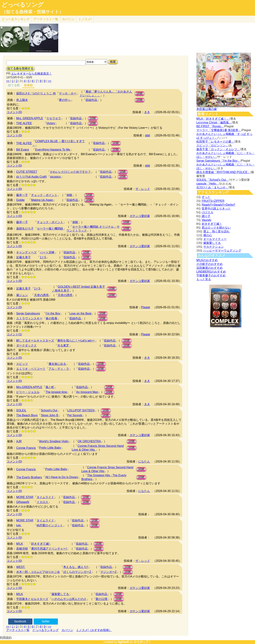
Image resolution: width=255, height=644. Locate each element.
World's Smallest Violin (54, 441)
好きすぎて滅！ (212, 224)
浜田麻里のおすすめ (209, 268)
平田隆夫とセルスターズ (32, 599)
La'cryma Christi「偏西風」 (214, 122)
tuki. (19, 525)
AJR (19, 441)
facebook (20, 621)
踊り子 (206, 216)
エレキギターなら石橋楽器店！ (31, 74)
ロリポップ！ (143, 642)
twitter (46, 621)
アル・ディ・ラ (59, 369)
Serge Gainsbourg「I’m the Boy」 (218, 161)
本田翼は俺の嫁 (207, 109)
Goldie (20, 200)
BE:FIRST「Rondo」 (210, 126)
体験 (69, 195)
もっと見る (204, 279)
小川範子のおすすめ (209, 264)
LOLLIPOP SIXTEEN (81, 410)
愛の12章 (102, 599)
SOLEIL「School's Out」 (213, 180)
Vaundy (206, 220)
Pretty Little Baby (50, 448)
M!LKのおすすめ (207, 260)
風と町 (50, 387)
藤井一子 (22, 195)
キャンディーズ (26, 252)
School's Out (49, 410)
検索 (113, 62)
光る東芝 (63, 345)
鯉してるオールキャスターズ (35, 341)
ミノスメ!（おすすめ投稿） (94, 630)
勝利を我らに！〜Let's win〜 (76, 341)
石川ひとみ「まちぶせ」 (212, 187)
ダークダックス (26, 345)
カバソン (68, 19)
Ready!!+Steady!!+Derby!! (218, 205)
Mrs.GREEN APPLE (29, 387)
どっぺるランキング (46, 630)
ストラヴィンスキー (29, 318)
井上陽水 (22, 100)
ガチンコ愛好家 (140, 216)
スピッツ (22, 364)
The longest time (56, 392)
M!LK (20, 544)
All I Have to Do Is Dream (62, 477)
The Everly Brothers (29, 477)
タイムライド (45, 497)
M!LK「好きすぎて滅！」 (213, 119)
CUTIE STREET (27, 172)
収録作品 (91, 100)
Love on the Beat (80, 313)
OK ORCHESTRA (89, 441)
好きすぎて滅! (40, 544)
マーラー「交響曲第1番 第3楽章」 (219, 130)
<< (8, 81)
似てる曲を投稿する (20, 68)
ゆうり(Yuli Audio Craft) (31, 177)
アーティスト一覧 (18, 630)
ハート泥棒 (47, 252)
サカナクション (214, 247)
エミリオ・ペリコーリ (31, 369)
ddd (148, 135)
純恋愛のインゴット (50, 525)
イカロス (42, 502)
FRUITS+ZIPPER (213, 201)
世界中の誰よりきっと (216, 209)
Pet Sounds (75, 415)
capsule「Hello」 (208, 184)
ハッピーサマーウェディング (222, 251)
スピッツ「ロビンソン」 (212, 145)
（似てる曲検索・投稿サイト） (32, 12)
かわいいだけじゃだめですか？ (70, 172)
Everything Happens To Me (53, 150)
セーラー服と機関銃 (50, 229)
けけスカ (207, 212)
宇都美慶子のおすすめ (211, 275)
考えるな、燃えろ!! (76, 567)
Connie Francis (26, 448)
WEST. (21, 567)
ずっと (206, 197)
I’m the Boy (53, 313)
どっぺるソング (22, 5)
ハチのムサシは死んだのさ (69, 599)
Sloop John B (49, 415)
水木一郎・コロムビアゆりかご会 (38, 572)
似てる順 (14, 85)
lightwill (123, 642)
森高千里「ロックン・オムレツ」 (218, 149)
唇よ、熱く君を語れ (216, 231)
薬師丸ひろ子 (25, 229)
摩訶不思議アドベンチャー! (49, 549)
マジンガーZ (108, 572)
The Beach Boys (27, 415)
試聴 (140, 93)
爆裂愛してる (60, 594)
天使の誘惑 (41, 295)
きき (147, 112)
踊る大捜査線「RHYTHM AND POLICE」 (223, 172)
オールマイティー (215, 239)
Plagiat (146, 307)
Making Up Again (42, 200)
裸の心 (208, 235)
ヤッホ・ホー (68, 93)
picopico (55, 177)
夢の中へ (65, 100)
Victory (51, 123)
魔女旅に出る (57, 364)
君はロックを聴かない (216, 228)
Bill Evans (23, 150)
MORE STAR (25, 497)
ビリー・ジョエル (28, 392)
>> (50, 81)
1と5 (43, 257)
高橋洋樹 (22, 549)
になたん (144, 461)
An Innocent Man (87, 392)
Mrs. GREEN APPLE (30, 118)
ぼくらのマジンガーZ (77, 572)
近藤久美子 (23, 257)
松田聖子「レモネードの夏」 (215, 142)
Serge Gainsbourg (28, 313)
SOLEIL (21, 410)
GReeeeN (23, 502)
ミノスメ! (85, 19)
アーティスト (46, 19)
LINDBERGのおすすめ (211, 272)
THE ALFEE (24, 123)
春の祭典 (52, 318)
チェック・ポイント (44, 195)
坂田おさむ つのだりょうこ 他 (36, 93)
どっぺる (16, 19)
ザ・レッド (143, 189)
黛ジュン (22, 295)
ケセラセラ (54, 118)
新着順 (28, 85)
